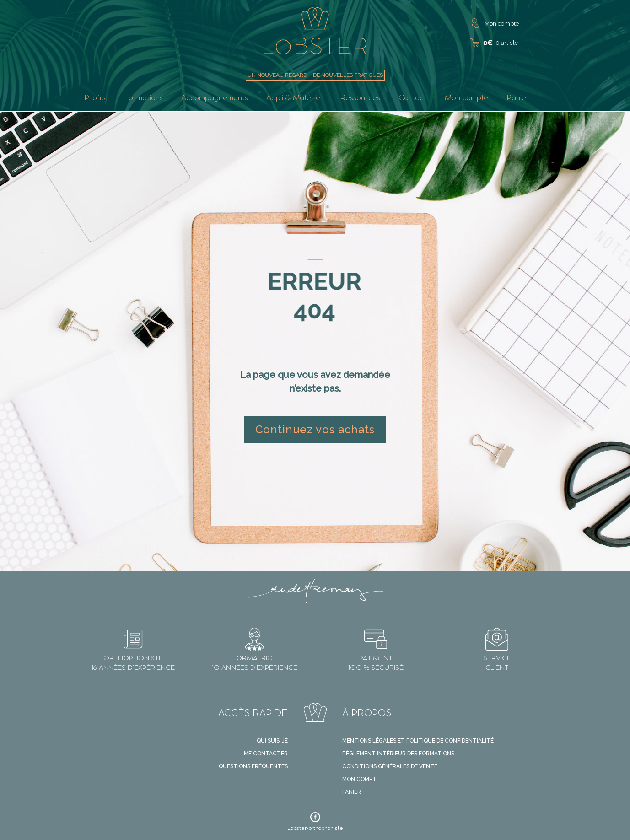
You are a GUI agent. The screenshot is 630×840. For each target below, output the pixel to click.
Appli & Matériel (294, 99)
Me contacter (266, 754)
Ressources (360, 99)
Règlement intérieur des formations (398, 754)
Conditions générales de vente (390, 766)
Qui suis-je (272, 741)
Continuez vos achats (315, 429)
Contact (412, 99)
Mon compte (466, 99)
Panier (518, 99)
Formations (143, 99)
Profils (95, 99)
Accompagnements (215, 99)
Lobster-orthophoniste (315, 822)
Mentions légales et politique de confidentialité (418, 741)
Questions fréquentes (253, 766)
